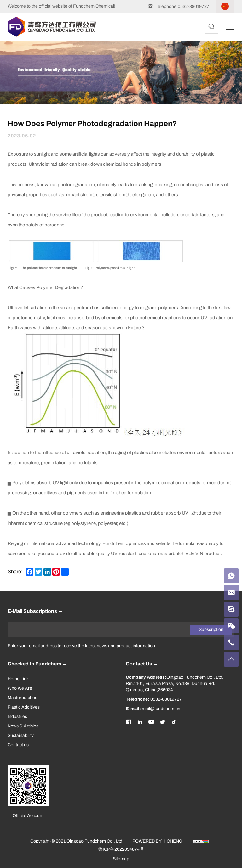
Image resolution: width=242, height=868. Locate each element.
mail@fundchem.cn (161, 709)
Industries (17, 717)
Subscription (211, 629)
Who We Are (20, 688)
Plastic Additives (24, 707)
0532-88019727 (193, 6)
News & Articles (23, 726)
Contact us (18, 745)
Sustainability (21, 735)
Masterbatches (22, 698)
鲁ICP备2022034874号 (121, 849)
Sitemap (121, 859)
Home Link (18, 679)
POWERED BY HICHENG (157, 841)
